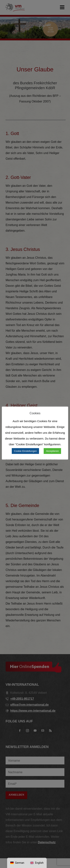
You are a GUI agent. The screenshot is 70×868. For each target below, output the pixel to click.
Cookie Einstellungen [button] (25, 451)
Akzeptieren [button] (52, 451)
